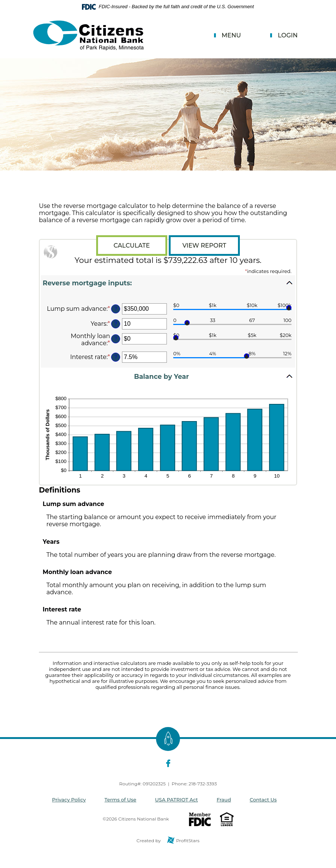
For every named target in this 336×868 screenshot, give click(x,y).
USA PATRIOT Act (176, 800)
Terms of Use (120, 800)
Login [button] (288, 35)
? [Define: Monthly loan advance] (116, 339)
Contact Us (263, 800)
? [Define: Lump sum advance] (116, 309)
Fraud (224, 800)
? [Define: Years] (116, 324)
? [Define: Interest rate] (116, 357)
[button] (168, 286)
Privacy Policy (69, 800)
